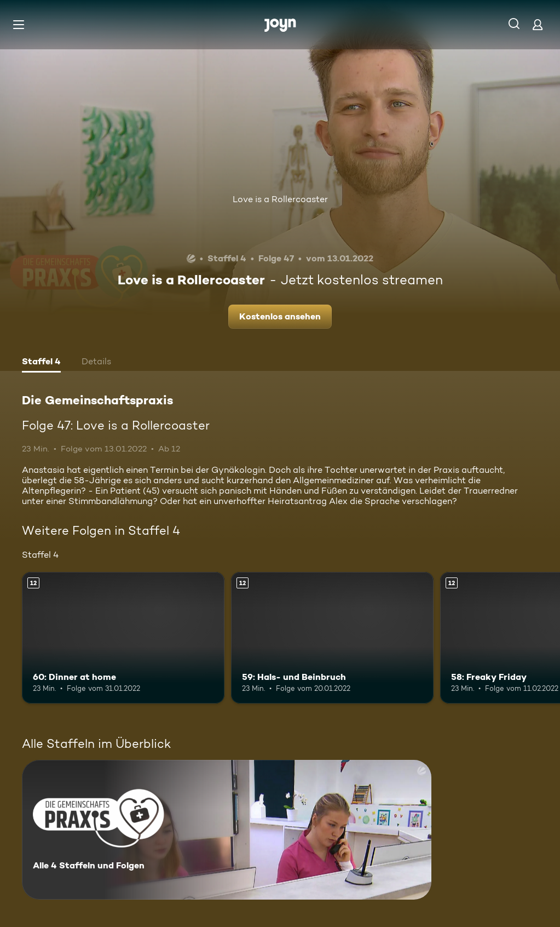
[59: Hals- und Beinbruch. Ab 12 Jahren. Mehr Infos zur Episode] (332, 638)
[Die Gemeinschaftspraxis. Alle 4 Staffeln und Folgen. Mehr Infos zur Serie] (227, 830)
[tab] (41, 363)
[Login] (538, 24)
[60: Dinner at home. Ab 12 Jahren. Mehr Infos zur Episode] (123, 638)
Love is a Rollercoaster (280, 199)
